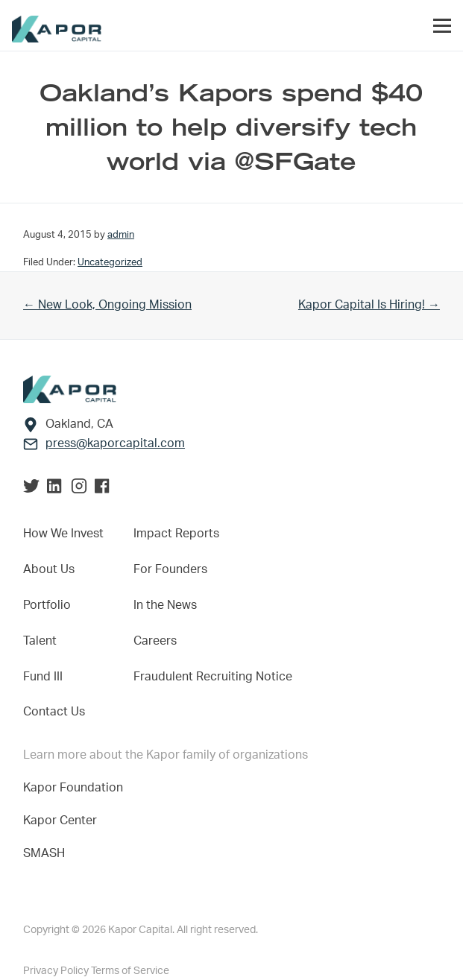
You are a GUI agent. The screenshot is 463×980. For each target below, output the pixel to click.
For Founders (170, 569)
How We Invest (63, 534)
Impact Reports (176, 534)
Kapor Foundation (76, 788)
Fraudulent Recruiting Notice (213, 677)
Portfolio (47, 605)
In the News (165, 605)
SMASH (44, 853)
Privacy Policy (57, 971)
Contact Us (54, 712)
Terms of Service (130, 971)
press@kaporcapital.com (115, 443)
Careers (155, 641)
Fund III (43, 677)
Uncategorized (110, 262)
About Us (49, 569)
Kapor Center (63, 821)
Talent (40, 641)
